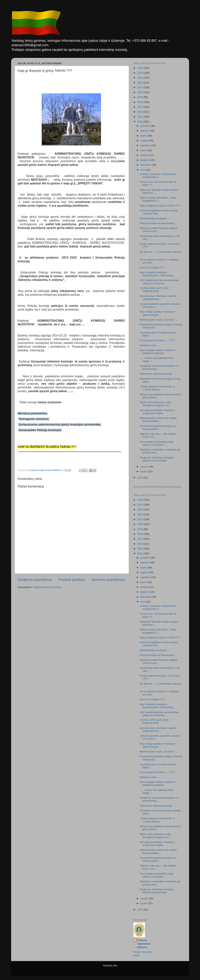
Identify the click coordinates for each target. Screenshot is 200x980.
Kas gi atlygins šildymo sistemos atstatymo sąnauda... (158, 352)
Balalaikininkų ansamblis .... (155, 218)
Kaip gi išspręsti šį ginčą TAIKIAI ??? (160, 206)
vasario (145, 467)
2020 (140, 92)
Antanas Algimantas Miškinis (144, 944)
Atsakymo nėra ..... (150, 345)
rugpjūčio (146, 145)
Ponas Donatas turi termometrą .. (158, 223)
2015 (140, 117)
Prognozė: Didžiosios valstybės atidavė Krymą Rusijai (157, 459)
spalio (144, 136)
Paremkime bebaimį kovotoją (156, 374)
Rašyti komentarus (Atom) (47, 587)
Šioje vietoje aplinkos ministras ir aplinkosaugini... (158, 313)
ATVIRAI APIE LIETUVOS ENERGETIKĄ (154, 290)
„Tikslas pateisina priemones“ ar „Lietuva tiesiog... (157, 388)
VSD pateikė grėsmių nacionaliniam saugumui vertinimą (159, 282)
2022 (140, 83)
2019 (140, 97)
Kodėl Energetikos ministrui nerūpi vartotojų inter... (159, 212)
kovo (143, 170)
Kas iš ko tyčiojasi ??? (152, 268)
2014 (140, 122)
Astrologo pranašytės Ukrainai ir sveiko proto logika (157, 412)
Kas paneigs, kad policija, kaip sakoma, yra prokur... (156, 443)
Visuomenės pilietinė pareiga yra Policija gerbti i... (158, 427)
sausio (144, 471)
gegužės (145, 160)
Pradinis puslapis (72, 580)
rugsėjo (145, 141)
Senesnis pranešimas (108, 580)
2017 (140, 107)
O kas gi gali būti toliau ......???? (157, 340)
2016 (140, 112)
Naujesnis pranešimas (35, 580)
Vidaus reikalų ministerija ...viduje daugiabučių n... (158, 199)
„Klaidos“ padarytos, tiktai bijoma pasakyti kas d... (158, 176)
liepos (144, 150)
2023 (140, 78)
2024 (140, 73)
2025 (140, 68)
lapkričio (145, 131)
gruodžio (146, 126)
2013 (140, 478)
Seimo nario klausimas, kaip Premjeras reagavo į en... (155, 404)
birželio (145, 155)
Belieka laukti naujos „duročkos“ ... (159, 320)
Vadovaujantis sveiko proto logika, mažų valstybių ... (158, 420)
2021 (140, 87)
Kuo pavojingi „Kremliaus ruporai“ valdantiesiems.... (158, 297)
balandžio (146, 165)
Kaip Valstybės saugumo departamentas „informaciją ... (158, 274)
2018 (140, 102)
